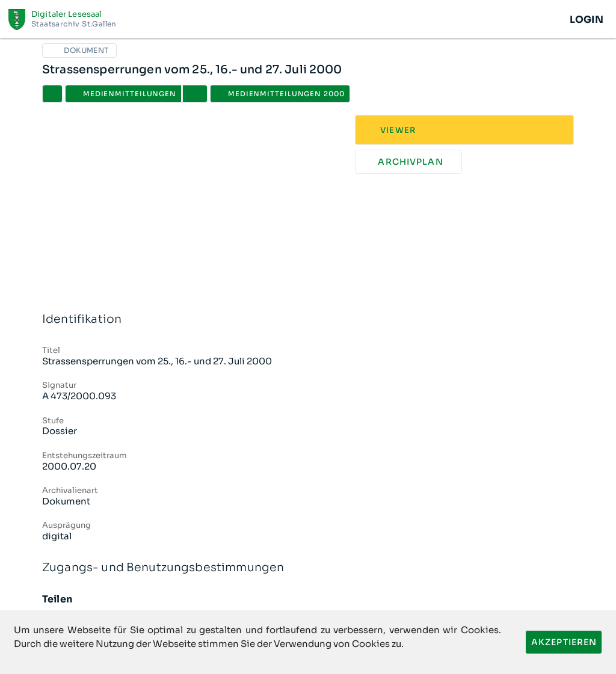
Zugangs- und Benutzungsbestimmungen (308, 568)
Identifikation (308, 320)
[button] (195, 94)
